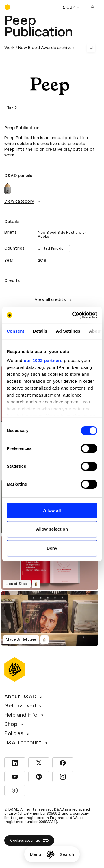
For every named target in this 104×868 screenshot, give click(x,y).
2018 (42, 261)
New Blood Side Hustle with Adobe (62, 235)
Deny (52, 548)
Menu (36, 854)
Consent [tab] (15, 331)
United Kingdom (52, 248)
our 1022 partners (43, 360)
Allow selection (52, 529)
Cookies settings (29, 841)
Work (9, 48)
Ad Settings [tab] (68, 331)
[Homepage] (50, 854)
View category (23, 201)
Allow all (52, 510)
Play (12, 107)
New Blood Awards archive (45, 48)
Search (67, 854)
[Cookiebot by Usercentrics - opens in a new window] (73, 315)
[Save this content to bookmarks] (91, 48)
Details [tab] (40, 331)
